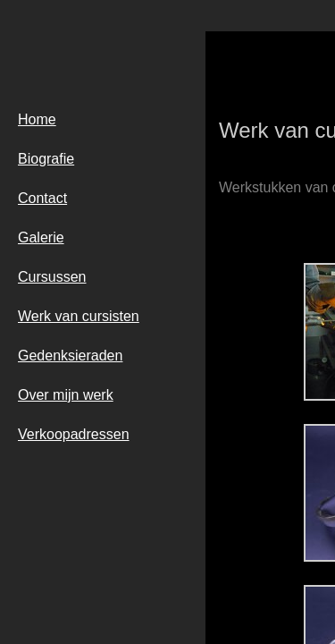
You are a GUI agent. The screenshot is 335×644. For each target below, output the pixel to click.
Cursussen (52, 277)
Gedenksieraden (70, 356)
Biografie (46, 159)
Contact (42, 198)
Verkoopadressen (74, 434)
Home (37, 119)
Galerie (41, 237)
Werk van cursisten (79, 316)
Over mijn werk (66, 395)
